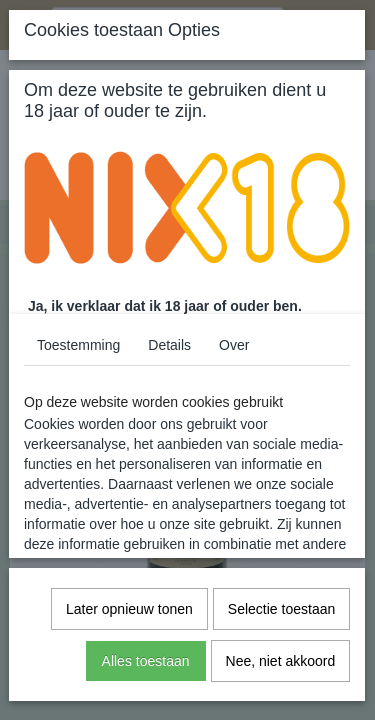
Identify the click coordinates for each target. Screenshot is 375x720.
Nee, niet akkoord (281, 661)
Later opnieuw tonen (129, 609)
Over (234, 345)
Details (169, 345)
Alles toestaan (146, 661)
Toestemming (78, 345)
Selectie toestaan (281, 609)
